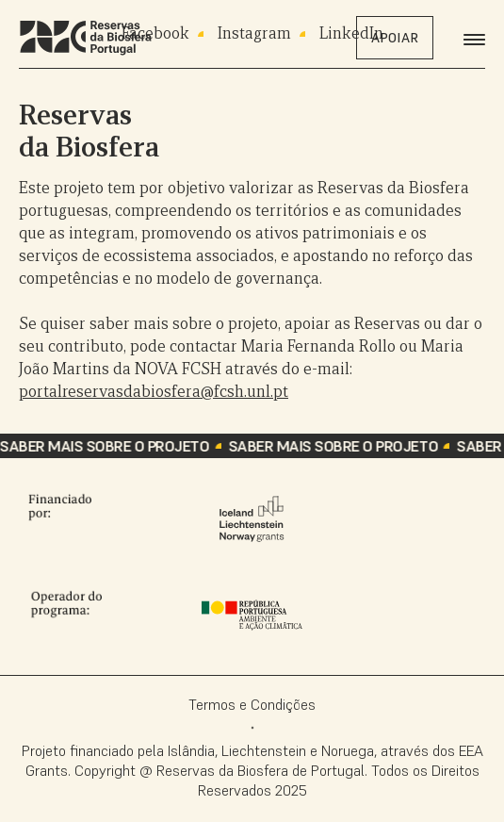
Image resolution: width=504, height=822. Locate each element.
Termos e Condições (252, 704)
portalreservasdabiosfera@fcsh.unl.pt (154, 392)
